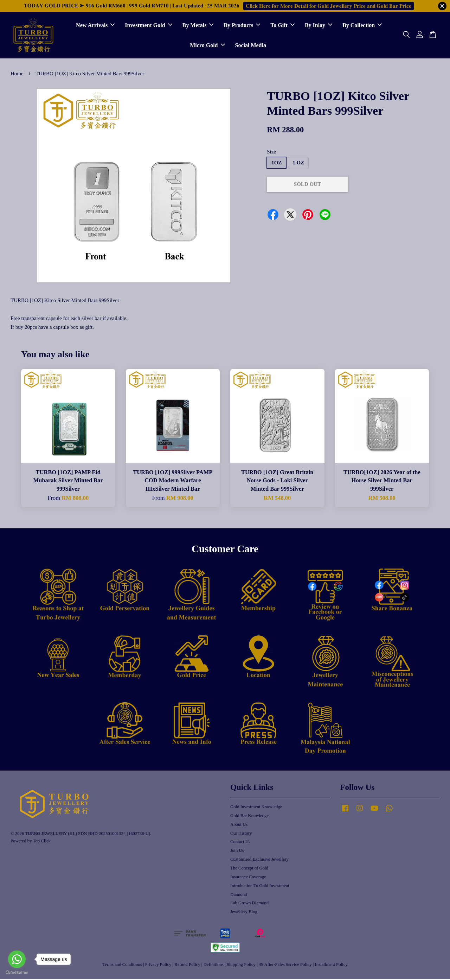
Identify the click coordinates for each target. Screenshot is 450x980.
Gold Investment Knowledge (256, 808)
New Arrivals (95, 26)
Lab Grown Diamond (249, 904)
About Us (239, 825)
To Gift (282, 26)
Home (17, 74)
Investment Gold (148, 26)
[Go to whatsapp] (17, 959)
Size (271, 152)
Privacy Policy (158, 965)
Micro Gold (207, 46)
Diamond (239, 895)
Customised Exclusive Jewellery (259, 860)
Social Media (251, 46)
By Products (242, 26)
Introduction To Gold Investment (260, 886)
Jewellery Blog (244, 912)
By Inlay (319, 26)
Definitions (214, 965)
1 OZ (298, 163)
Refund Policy (187, 965)
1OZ (277, 163)
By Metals (198, 26)
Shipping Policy (241, 965)
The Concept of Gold (249, 869)
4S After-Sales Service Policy (285, 965)
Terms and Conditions (122, 965)
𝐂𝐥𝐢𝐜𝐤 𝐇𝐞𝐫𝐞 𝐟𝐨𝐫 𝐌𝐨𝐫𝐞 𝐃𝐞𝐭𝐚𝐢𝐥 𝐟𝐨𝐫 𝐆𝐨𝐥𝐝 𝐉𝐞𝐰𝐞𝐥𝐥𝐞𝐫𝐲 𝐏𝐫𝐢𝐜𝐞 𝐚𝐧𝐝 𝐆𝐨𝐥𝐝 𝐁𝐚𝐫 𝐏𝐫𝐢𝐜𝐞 (329, 6)
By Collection (362, 26)
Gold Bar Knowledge (249, 816)
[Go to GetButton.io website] (17, 973)
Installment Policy (331, 965)
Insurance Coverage (248, 878)
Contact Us (240, 842)
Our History (241, 834)
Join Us (237, 851)
